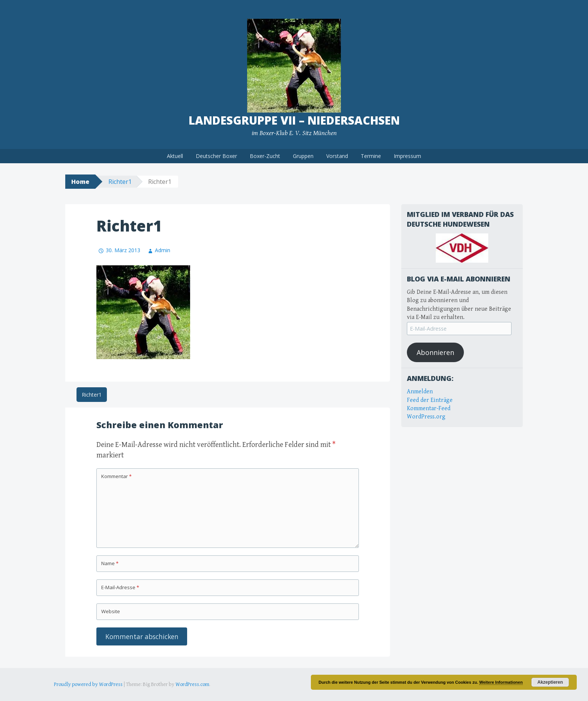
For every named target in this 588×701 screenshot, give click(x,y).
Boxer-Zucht (265, 156)
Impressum (407, 156)
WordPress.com (192, 684)
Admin (163, 250)
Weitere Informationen (501, 682)
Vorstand (337, 156)
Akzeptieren (550, 682)
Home (80, 182)
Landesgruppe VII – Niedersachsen (294, 120)
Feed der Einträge (430, 400)
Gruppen (303, 156)
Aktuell (175, 156)
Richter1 (120, 182)
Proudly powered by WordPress (88, 684)
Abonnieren (435, 352)
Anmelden (420, 392)
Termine (371, 156)
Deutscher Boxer (216, 156)
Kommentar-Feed (429, 408)
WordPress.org (426, 417)
